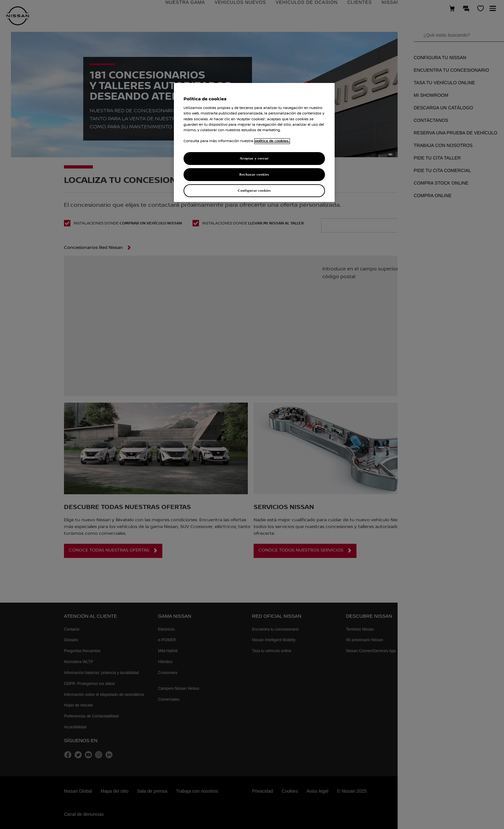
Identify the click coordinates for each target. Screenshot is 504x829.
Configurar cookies (254, 190)
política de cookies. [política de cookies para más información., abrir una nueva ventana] (272, 141)
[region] (254, 142)
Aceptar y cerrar (254, 158)
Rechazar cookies (254, 174)
